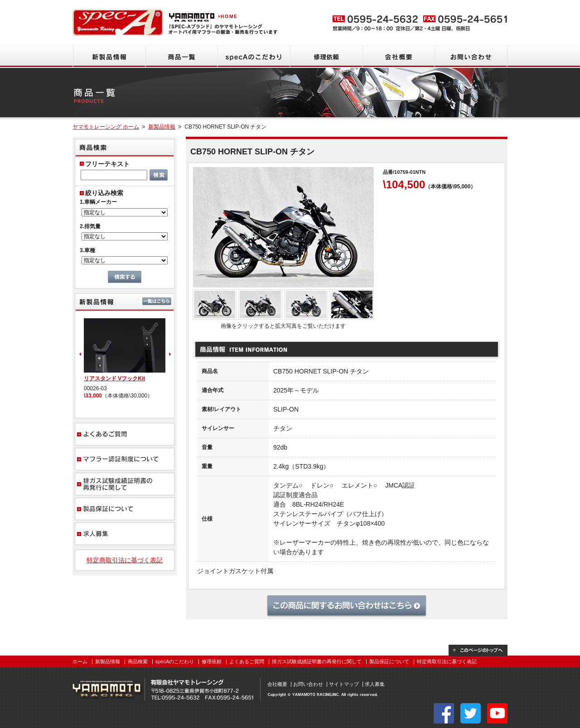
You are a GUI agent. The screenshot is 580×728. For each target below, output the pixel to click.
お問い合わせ (471, 57)
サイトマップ (344, 684)
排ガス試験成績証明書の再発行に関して (125, 484)
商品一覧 (181, 57)
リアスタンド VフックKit (114, 378)
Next (171, 354)
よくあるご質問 (125, 434)
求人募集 (125, 534)
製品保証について (125, 509)
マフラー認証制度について (125, 459)
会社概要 (399, 57)
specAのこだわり (254, 57)
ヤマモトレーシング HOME (204, 16)
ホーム (80, 661)
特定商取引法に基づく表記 (125, 560)
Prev (79, 354)
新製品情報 (109, 57)
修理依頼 (326, 57)
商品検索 (138, 661)
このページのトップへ (478, 650)
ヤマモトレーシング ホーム (106, 127)
